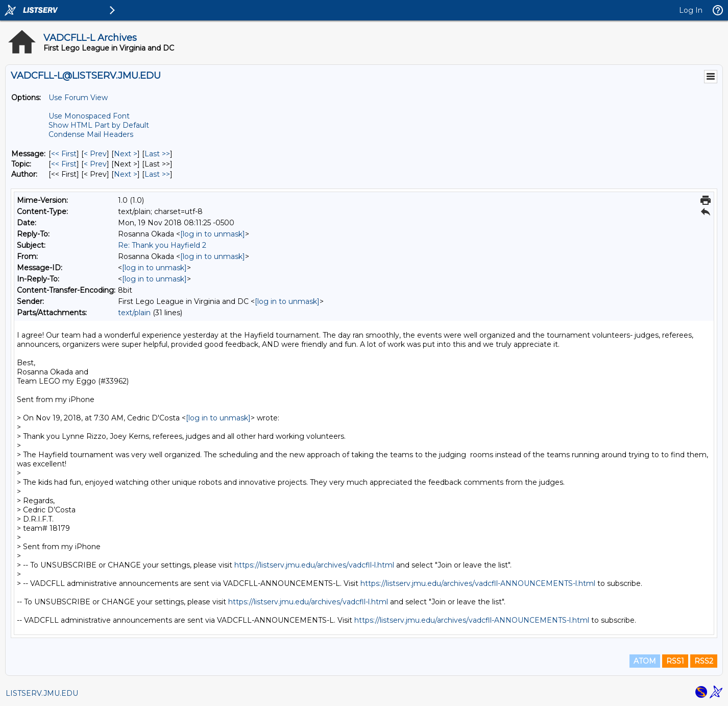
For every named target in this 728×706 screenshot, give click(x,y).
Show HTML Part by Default (99, 125)
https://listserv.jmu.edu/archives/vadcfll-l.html (314, 565)
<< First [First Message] (64, 154)
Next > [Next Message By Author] (126, 174)
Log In (691, 10)
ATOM (645, 661)
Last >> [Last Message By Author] (157, 174)
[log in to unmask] (213, 234)
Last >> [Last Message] (157, 154)
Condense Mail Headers (91, 134)
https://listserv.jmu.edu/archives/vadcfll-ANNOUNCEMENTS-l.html (478, 583)
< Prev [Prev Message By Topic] (95, 164)
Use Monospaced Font (89, 116)
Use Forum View (78, 98)
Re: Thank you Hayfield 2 (162, 245)
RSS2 (704, 661)
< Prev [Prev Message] (95, 154)
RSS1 (675, 661)
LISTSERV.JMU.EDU (42, 693)
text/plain (134, 313)
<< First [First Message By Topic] (64, 164)
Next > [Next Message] (126, 154)
